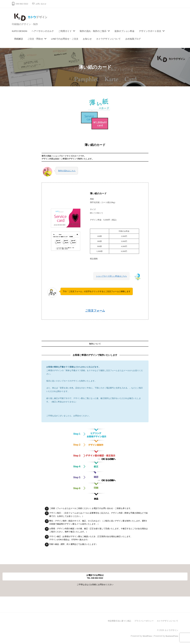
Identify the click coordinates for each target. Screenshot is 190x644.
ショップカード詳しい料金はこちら (111, 276)
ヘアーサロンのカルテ (43, 31)
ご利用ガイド (65, 31)
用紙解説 (19, 39)
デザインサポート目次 (150, 31)
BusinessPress (171, 635)
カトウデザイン (171, 630)
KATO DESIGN (20, 31)
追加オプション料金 (124, 31)
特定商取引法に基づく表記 (115, 620)
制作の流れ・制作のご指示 (93, 31)
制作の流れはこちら (67, 170)
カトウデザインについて (108, 39)
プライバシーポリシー (142, 620)
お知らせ (87, 39)
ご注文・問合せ (35, 39)
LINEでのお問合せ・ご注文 (65, 39)
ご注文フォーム (95, 310)
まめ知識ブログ (133, 39)
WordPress (145, 635)
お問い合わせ (42, 4)
